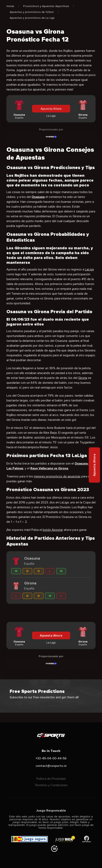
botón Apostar (53, 530)
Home (10, 6)
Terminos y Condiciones (51, 785)
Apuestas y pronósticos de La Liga (32, 18)
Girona (83, 378)
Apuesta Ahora (51, 109)
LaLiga (89, 269)
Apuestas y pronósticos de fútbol (32, 12)
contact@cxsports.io (51, 766)
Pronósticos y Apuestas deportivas (46, 6)
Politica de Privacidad (51, 779)
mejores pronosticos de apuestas (57, 476)
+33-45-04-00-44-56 (51, 758)
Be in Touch (51, 751)
